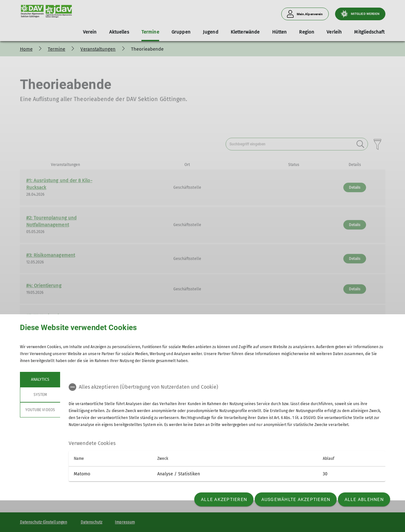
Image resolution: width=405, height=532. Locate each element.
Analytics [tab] (40, 379)
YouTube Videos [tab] (40, 410)
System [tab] (40, 395)
